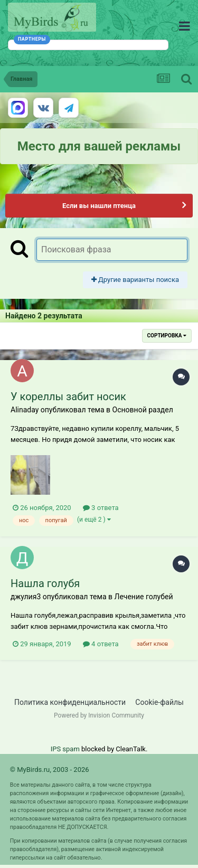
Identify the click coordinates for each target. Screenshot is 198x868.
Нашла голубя (45, 583)
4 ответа (101, 644)
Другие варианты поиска (135, 280)
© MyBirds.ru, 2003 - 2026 (50, 770)
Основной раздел (143, 410)
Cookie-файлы (159, 702)
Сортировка (167, 336)
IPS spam (65, 749)
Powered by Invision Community (99, 715)
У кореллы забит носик (68, 397)
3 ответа (101, 508)
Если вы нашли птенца (99, 206)
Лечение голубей (143, 597)
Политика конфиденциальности (70, 702)
